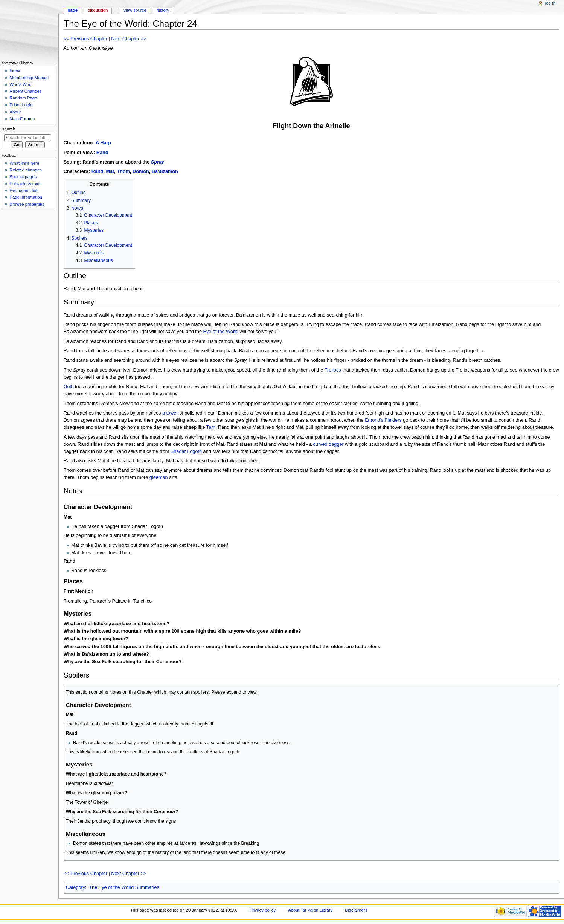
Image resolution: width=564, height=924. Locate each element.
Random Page (23, 98)
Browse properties (27, 204)
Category (75, 887)
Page (72, 10)
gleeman (159, 477)
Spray (158, 162)
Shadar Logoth (186, 451)
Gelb (69, 387)
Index (15, 70)
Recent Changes (25, 91)
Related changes (26, 170)
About (15, 112)
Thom (123, 171)
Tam (211, 427)
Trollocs (333, 370)
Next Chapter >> (129, 39)
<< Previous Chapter (85, 39)
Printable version (25, 184)
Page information (26, 197)
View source (135, 10)
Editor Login (21, 105)
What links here (24, 163)
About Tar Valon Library (310, 910)
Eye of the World (221, 332)
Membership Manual (29, 78)
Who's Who (20, 84)
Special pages (23, 177)
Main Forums (22, 119)
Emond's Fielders (383, 420)
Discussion (98, 10)
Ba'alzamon (165, 171)
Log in (550, 3)
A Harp (103, 143)
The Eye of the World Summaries (124, 887)
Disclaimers (356, 910)
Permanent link (24, 190)
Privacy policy (262, 910)
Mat (110, 171)
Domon (141, 171)
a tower (170, 413)
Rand (102, 153)
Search (9, 129)
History (163, 10)
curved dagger (328, 444)
